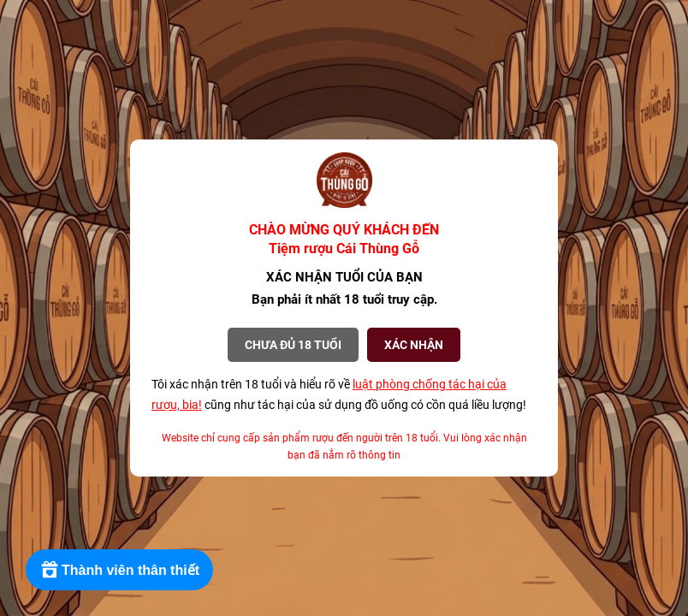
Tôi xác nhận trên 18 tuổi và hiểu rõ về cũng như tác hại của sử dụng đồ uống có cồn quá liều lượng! (339, 394)
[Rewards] (119, 570)
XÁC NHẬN (414, 345)
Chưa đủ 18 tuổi (293, 345)
